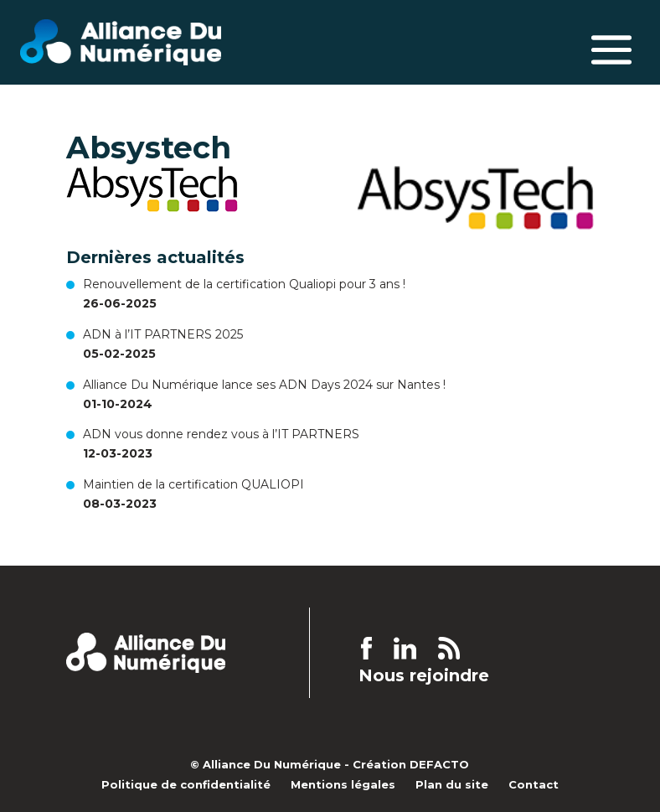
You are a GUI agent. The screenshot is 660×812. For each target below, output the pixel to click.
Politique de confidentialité (186, 784)
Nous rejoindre (424, 676)
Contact (534, 784)
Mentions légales (343, 784)
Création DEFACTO (411, 764)
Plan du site (452, 784)
